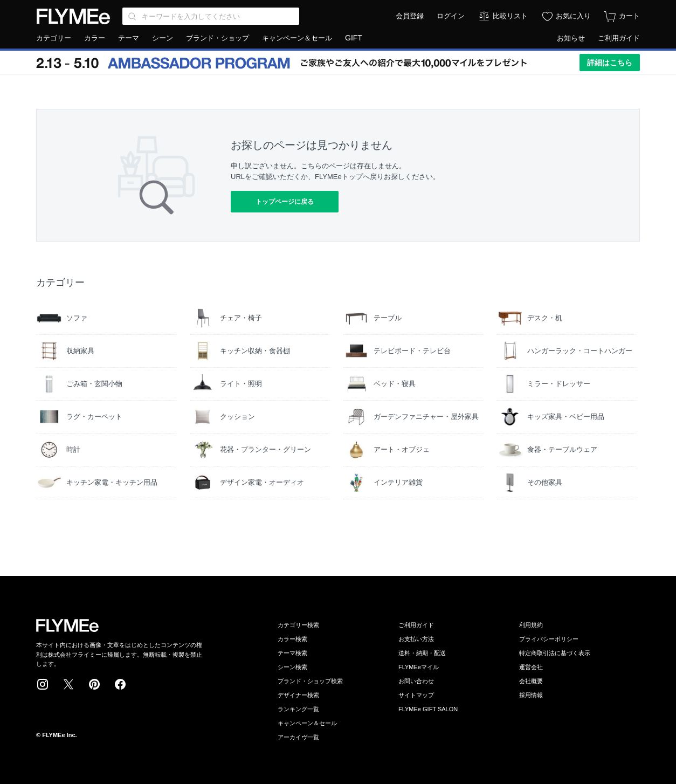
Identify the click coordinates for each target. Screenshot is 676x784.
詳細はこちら (610, 63)
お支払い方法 (416, 639)
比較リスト (510, 16)
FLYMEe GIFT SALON (428, 709)
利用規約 (531, 625)
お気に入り (573, 16)
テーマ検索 (292, 653)
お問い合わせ (416, 681)
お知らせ (571, 38)
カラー (95, 38)
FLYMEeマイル (419, 667)
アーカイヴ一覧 (298, 737)
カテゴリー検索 (298, 625)
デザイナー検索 (298, 695)
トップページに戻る (285, 202)
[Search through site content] (211, 16)
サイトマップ (416, 695)
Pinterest (94, 684)
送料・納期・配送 (422, 653)
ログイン (451, 16)
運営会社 (531, 667)
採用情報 (531, 695)
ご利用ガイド (619, 38)
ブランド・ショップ (218, 38)
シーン (163, 38)
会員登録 (410, 16)
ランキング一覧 (298, 709)
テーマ (129, 38)
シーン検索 (292, 667)
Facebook (120, 684)
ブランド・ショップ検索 (310, 681)
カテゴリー (54, 38)
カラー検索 (292, 639)
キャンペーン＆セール (297, 38)
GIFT (354, 38)
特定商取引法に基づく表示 (555, 653)
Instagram (43, 684)
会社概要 (531, 681)
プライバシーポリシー (549, 639)
